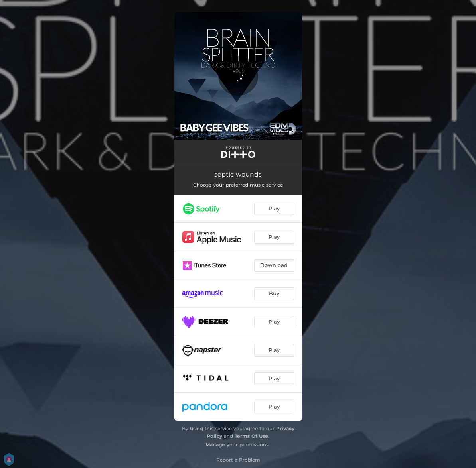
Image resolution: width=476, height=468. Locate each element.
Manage (215, 445)
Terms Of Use (251, 436)
